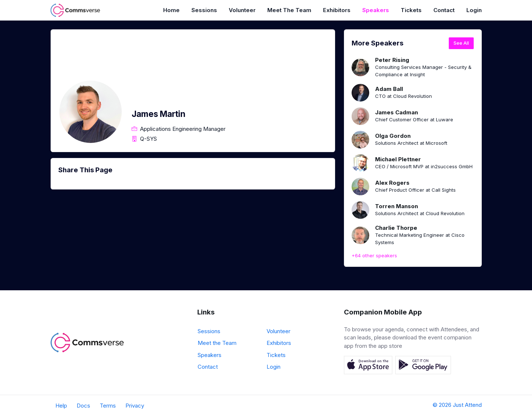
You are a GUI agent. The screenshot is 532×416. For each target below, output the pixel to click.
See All (461, 43)
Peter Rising (392, 60)
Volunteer (242, 10)
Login (474, 10)
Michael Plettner (398, 159)
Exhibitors (337, 10)
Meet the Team (289, 10)
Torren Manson (397, 206)
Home (171, 10)
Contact (444, 10)
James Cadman (397, 112)
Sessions (204, 10)
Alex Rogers (392, 183)
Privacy (135, 406)
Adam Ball (389, 89)
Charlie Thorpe (396, 228)
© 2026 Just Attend (457, 405)
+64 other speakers (374, 255)
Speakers (376, 10)
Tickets (411, 10)
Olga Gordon (393, 136)
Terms (108, 406)
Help (61, 406)
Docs (83, 406)
